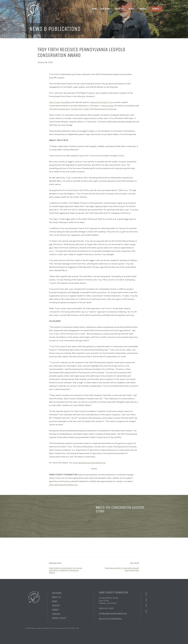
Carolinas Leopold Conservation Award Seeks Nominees (122, 569)
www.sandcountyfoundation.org (63, 485)
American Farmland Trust (101, 102)
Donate (156, 9)
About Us (119, 9)
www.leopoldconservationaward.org (89, 463)
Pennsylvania (108, 106)
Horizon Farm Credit (80, 109)
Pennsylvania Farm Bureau (105, 109)
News (131, 9)
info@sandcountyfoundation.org (113, 613)
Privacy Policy (59, 618)
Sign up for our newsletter (110, 618)
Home (94, 9)
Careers (56, 614)
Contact (143, 9)
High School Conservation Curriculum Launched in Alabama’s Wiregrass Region (66, 570)
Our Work (105, 9)
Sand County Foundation (60, 102)
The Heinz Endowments (59, 109)
